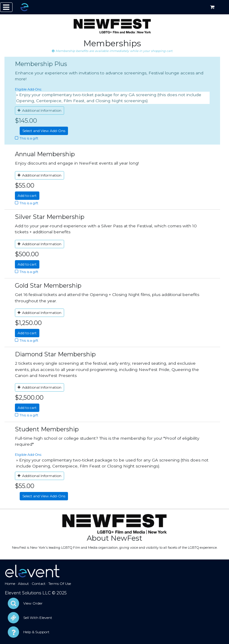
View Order (33, 603)
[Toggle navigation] (6, 7)
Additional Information (40, 110)
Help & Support (36, 632)
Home (10, 584)
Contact (39, 584)
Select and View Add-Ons (44, 131)
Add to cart (27, 195)
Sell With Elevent (38, 618)
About (23, 584)
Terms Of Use (60, 584)
